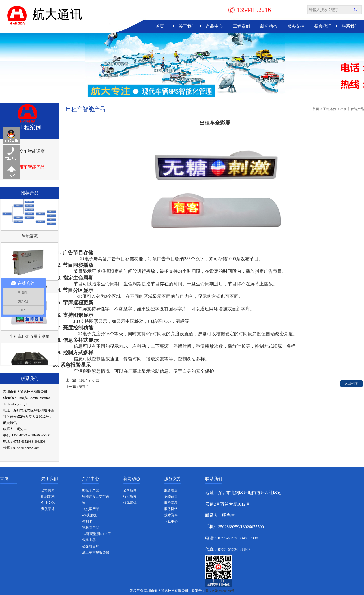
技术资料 (171, 515)
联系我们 (350, 26)
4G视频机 (89, 515)
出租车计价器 (89, 380)
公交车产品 (91, 509)
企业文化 (48, 503)
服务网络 (171, 509)
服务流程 (171, 503)
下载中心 (171, 521)
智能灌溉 (30, 237)
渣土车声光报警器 (96, 553)
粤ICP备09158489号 (220, 591)
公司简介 (48, 490)
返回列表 (351, 383)
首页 (160, 26)
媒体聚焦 (130, 503)
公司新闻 (130, 490)
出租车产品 (91, 490)
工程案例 (241, 26)
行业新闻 (130, 496)
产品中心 (214, 26)
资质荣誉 (48, 509)
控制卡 (87, 521)
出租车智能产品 (30, 167)
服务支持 (296, 26)
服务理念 (171, 490)
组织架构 (48, 496)
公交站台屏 (91, 546)
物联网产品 (91, 528)
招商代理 (323, 26)
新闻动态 (269, 26)
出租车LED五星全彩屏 (30, 337)
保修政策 (171, 496)
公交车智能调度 (30, 151)
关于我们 (187, 26)
